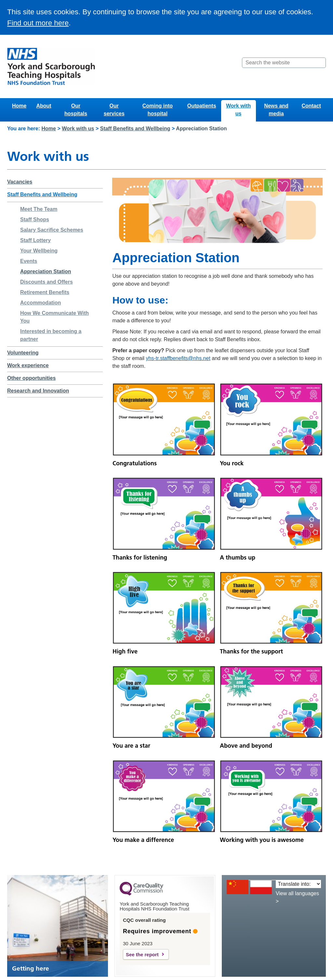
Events (29, 261)
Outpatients (202, 106)
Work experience (28, 365)
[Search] (320, 63)
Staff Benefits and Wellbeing (135, 129)
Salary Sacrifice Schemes (52, 230)
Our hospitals (76, 110)
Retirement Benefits (45, 292)
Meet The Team (39, 209)
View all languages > (297, 897)
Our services (114, 110)
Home (19, 106)
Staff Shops (35, 219)
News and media (276, 110)
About (44, 106)
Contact (311, 106)
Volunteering (23, 353)
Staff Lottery (35, 240)
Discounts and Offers (47, 282)
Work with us (238, 110)
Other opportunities (31, 378)
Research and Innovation (38, 391)
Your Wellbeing (39, 251)
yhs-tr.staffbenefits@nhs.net (178, 358)
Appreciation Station (46, 271)
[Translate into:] (298, 884)
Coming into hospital (158, 110)
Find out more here (38, 23)
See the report (142, 954)
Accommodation (40, 303)
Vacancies (20, 182)
